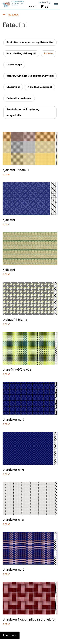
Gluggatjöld (13, 87)
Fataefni (49, 54)
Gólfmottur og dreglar (19, 98)
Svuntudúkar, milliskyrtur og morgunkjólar (23, 112)
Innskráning (45, 2)
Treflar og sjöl (14, 65)
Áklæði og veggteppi (40, 87)
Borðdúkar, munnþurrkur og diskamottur (30, 42)
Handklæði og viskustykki (21, 54)
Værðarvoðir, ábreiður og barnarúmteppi (30, 76)
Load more (10, 635)
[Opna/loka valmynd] (56, 5)
